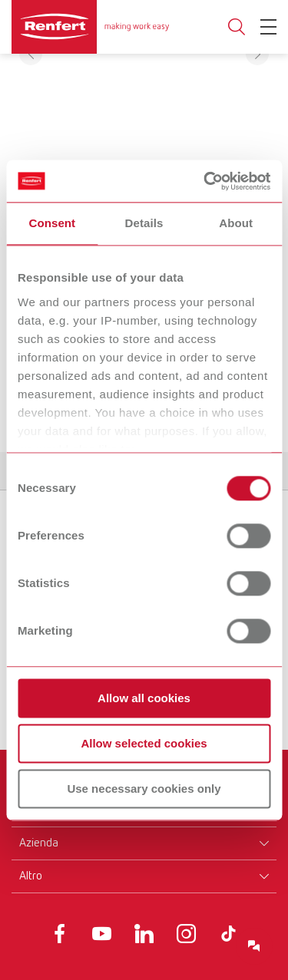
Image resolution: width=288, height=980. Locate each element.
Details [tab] (144, 223)
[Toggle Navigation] (268, 27)
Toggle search (237, 27)
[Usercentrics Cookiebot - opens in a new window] (205, 181)
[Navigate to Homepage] (90, 27)
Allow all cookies (144, 698)
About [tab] (236, 223)
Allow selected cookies (144, 743)
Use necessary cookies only (144, 789)
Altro (31, 876)
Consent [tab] (52, 223)
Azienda (39, 843)
